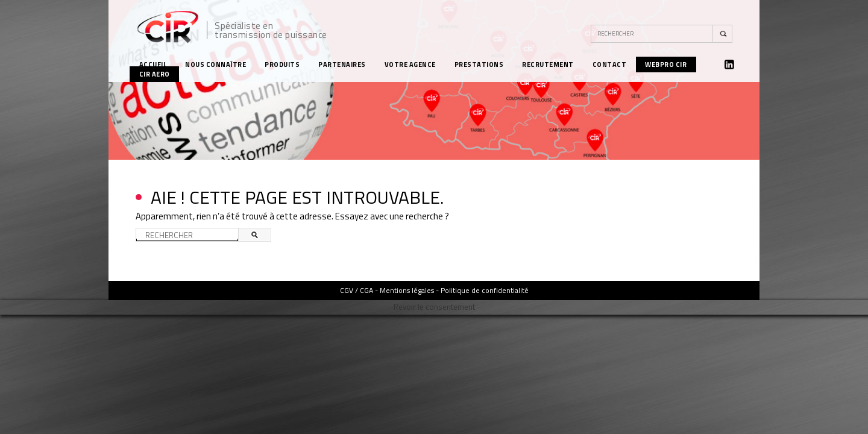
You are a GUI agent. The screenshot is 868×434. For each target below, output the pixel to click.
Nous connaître (215, 64)
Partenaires (342, 64)
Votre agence (410, 64)
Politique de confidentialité (485, 290)
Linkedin (729, 64)
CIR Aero (155, 74)
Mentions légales (407, 290)
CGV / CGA (357, 290)
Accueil (153, 64)
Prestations (479, 64)
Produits (282, 64)
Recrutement (548, 64)
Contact (610, 64)
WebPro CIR (666, 64)
